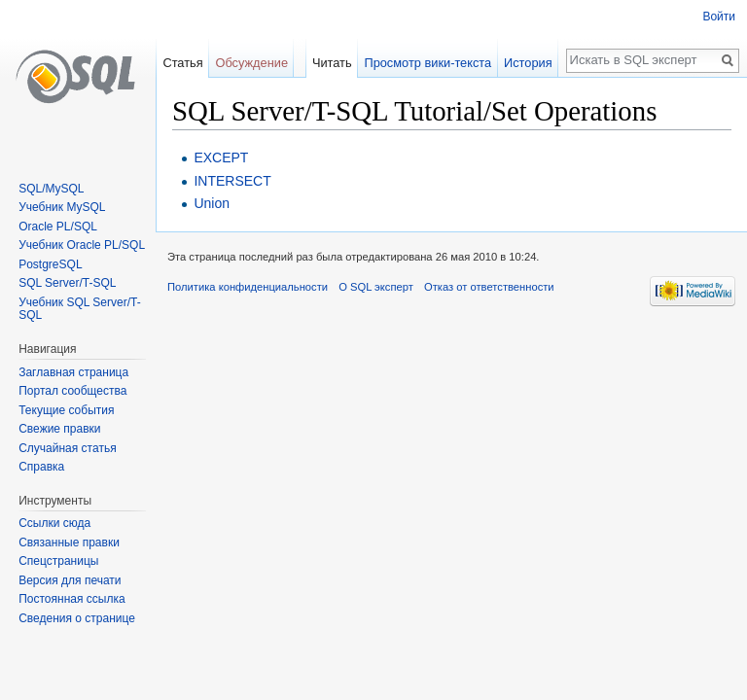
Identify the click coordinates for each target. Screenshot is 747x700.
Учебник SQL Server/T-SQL (79, 309)
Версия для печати (70, 580)
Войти (719, 17)
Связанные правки (69, 542)
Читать (332, 63)
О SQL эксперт (376, 287)
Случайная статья (67, 448)
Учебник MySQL (62, 207)
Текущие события (66, 410)
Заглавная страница (73, 372)
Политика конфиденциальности (248, 287)
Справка (41, 467)
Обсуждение (251, 63)
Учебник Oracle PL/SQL (82, 245)
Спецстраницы (58, 561)
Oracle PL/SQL (58, 227)
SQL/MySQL (51, 189)
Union (212, 203)
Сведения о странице (77, 618)
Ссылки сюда (54, 523)
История (528, 63)
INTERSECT (232, 181)
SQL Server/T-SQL (67, 283)
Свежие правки (59, 429)
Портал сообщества (72, 391)
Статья (182, 63)
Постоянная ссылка (71, 599)
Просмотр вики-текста (427, 63)
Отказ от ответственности (489, 287)
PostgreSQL (50, 264)
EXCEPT (221, 157)
